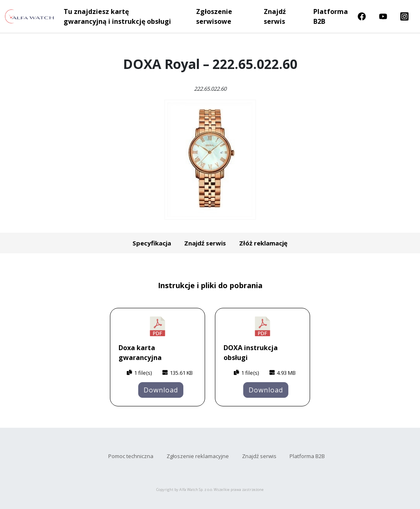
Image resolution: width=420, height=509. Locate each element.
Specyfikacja (152, 243)
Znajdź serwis (275, 16)
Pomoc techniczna (131, 456)
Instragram (404, 16)
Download (161, 390)
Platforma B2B (331, 16)
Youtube (383, 16)
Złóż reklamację (263, 243)
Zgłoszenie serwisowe (214, 16)
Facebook (362, 16)
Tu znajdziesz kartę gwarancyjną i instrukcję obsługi (117, 16)
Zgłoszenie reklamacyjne (198, 456)
